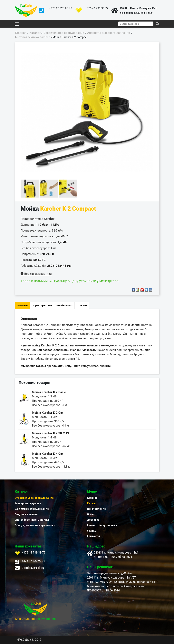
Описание (23, 305)
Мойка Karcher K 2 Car (48, 413)
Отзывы (82, 305)
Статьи (92, 530)
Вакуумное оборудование (32, 509)
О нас (91, 514)
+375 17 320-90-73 (61, 8)
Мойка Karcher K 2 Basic (49, 392)
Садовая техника (26, 514)
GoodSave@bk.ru (33, 568)
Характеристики (42, 305)
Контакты (93, 536)
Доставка (93, 520)
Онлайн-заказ (64, 305)
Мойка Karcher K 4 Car (48, 454)
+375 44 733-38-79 (97, 8)
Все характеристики (36, 274)
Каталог (92, 503)
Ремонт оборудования (102, 525)
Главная (92, 498)
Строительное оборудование (34, 498)
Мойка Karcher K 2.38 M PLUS (53, 433)
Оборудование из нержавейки (35, 525)
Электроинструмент (28, 503)
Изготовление (96, 509)
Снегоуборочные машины (32, 520)
